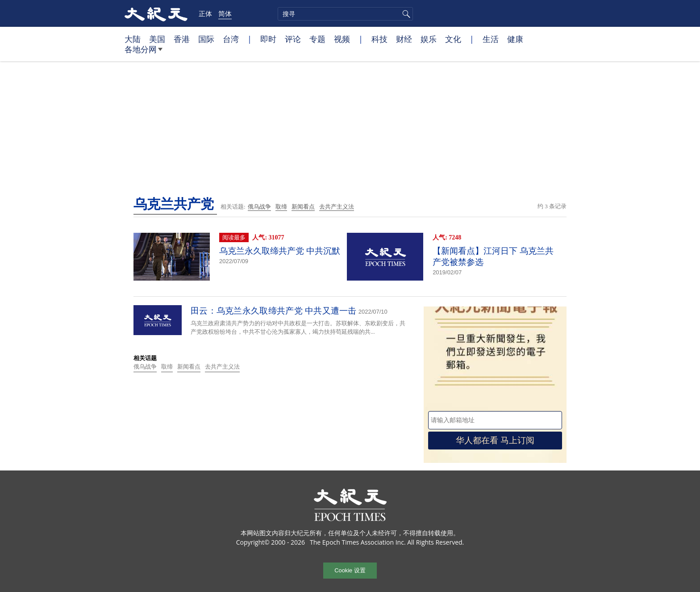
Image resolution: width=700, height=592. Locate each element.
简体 (225, 13)
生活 (491, 39)
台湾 (231, 39)
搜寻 (405, 14)
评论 (293, 39)
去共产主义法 (337, 207)
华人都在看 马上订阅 (495, 440)
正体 (205, 13)
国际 (206, 39)
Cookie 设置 (350, 570)
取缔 (281, 207)
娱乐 (429, 39)
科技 (379, 39)
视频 (342, 39)
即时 (268, 39)
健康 (515, 39)
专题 (317, 39)
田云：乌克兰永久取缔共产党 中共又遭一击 (274, 311)
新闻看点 (303, 207)
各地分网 (144, 53)
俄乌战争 (259, 207)
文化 (453, 39)
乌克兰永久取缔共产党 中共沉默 (280, 251)
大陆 (133, 39)
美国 (157, 39)
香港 (182, 39)
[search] (345, 14)
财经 (404, 39)
